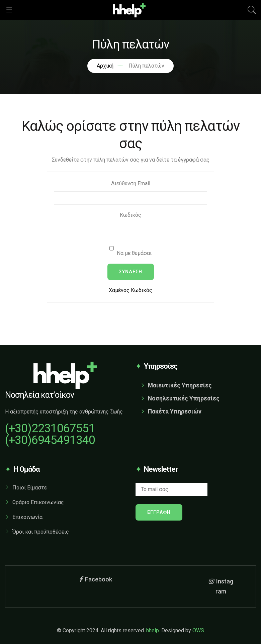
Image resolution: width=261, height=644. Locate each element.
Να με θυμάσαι (130, 249)
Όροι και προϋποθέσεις (41, 532)
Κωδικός (130, 215)
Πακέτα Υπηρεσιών (175, 411)
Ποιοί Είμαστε (30, 488)
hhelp (153, 630)
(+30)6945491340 (50, 440)
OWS (198, 630)
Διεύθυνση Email (131, 183)
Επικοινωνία (27, 517)
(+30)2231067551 (50, 428)
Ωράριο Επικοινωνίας (38, 502)
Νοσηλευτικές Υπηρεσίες (184, 398)
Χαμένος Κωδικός (130, 290)
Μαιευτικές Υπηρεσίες (180, 385)
